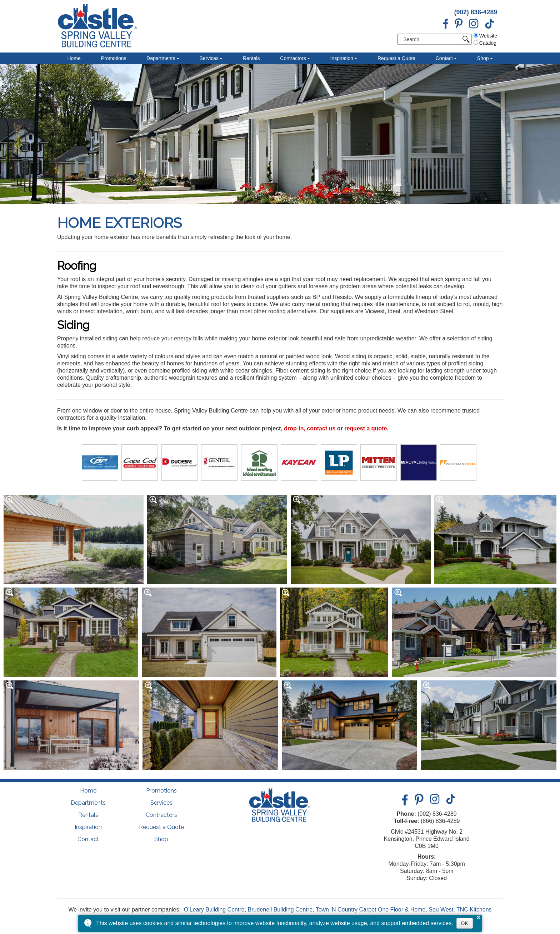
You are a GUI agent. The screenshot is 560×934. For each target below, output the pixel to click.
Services (209, 58)
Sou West (441, 910)
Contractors (293, 58)
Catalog (485, 43)
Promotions (114, 58)
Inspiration (342, 58)
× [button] (479, 917)
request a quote (366, 428)
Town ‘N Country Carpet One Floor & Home (371, 910)
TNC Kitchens (474, 910)
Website (485, 36)
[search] (432, 39)
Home (74, 58)
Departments (161, 58)
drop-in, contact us (310, 428)
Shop (483, 58)
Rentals (251, 58)
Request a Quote (396, 58)
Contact (444, 58)
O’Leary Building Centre (214, 910)
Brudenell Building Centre (280, 910)
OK (465, 923)
